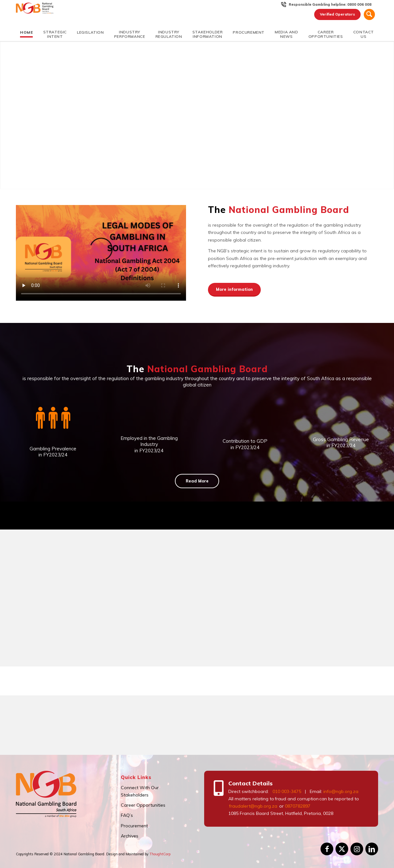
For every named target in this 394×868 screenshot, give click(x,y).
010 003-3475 (287, 791)
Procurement (134, 826)
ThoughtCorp (160, 854)
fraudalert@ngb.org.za (253, 806)
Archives (130, 836)
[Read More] (197, 481)
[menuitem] (330, 4)
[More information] (234, 290)
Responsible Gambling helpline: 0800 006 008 (330, 4)
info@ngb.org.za (341, 791)
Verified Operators (337, 14)
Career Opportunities (143, 805)
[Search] (369, 14)
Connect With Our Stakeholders (140, 791)
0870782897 (298, 806)
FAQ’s (127, 815)
